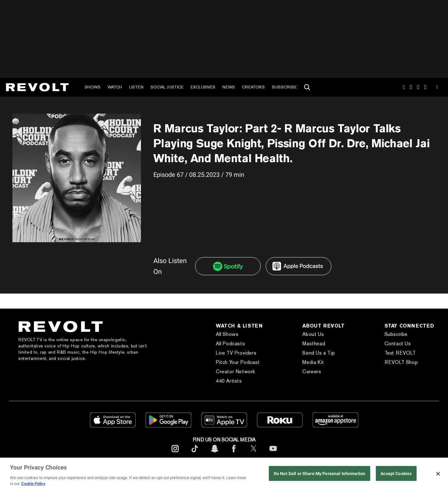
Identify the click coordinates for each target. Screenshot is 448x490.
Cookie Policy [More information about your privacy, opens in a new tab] (33, 484)
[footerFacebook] (234, 453)
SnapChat (418, 87)
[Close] (438, 474)
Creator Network (236, 372)
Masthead (314, 344)
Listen (136, 87)
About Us (313, 334)
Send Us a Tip (319, 353)
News (229, 87)
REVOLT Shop (401, 362)
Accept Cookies (396, 474)
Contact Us (398, 344)
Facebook (425, 87)
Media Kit (313, 362)
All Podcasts (230, 344)
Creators (253, 87)
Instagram (404, 87)
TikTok (411, 87)
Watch (115, 87)
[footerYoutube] (273, 453)
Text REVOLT (400, 353)
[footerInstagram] (175, 453)
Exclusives (203, 87)
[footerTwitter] (254, 453)
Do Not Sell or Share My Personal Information (320, 474)
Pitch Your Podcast (238, 362)
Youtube (437, 88)
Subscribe (284, 87)
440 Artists (229, 381)
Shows (93, 87)
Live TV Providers (236, 353)
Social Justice (167, 87)
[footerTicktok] (195, 453)
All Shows (227, 334)
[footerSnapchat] (214, 453)
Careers (312, 372)
